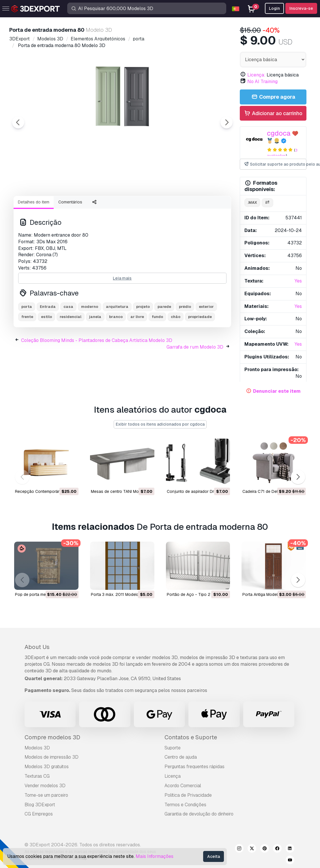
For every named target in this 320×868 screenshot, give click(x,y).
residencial (71, 348)
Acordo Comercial (183, 786)
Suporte (173, 748)
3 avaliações (282, 153)
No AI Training (262, 82)
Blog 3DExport (40, 805)
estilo (46, 348)
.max (252, 202)
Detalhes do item (34, 234)
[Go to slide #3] (117, 207)
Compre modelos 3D (52, 737)
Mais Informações (155, 856)
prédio (185, 338)
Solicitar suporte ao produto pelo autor (275, 164)
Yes (298, 281)
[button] (298, 477)
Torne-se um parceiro (46, 795)
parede (164, 338)
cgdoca (279, 133)
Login (274, 8)
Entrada (48, 338)
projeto (143, 338)
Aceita (214, 856)
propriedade (200, 348)
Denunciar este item (277, 391)
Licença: (256, 75)
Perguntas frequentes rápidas (194, 767)
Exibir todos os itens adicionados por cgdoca (160, 424)
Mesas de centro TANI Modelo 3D (122, 491)
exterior (206, 338)
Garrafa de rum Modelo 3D (195, 379)
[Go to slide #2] (80, 207)
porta (27, 338)
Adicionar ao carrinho (273, 114)
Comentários (70, 234)
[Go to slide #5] (190, 207)
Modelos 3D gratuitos (47, 767)
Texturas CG (37, 776)
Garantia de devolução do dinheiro (199, 814)
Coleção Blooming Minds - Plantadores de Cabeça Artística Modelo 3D (97, 372)
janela (95, 348)
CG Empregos (39, 814)
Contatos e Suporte (191, 737)
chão (176, 348)
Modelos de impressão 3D (52, 757)
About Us (37, 647)
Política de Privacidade (188, 795)
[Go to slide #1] (43, 207)
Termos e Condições (185, 805)
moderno (90, 338)
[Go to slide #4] (154, 207)
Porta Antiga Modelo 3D (264, 594)
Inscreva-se (301, 8)
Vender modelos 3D (45, 786)
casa (68, 338)
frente (27, 348)
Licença (173, 776)
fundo (157, 348)
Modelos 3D (37, 748)
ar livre (137, 348)
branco (116, 348)
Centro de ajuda (181, 757)
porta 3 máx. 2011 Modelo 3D (118, 594)
